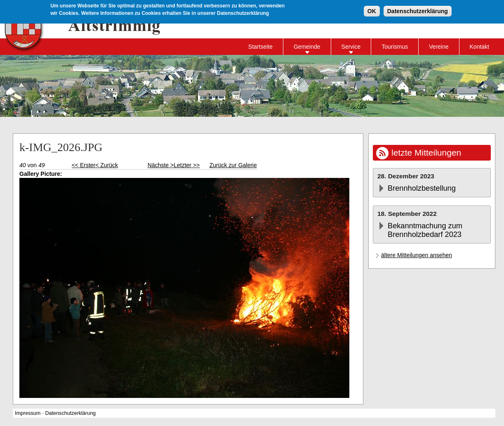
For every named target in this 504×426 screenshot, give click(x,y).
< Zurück (107, 165)
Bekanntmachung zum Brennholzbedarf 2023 (425, 230)
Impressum (28, 413)
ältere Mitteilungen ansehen (417, 255)
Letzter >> (187, 165)
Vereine (439, 47)
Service (351, 47)
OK (372, 11)
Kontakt (479, 47)
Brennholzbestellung (422, 188)
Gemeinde (307, 47)
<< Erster (84, 165)
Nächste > (161, 165)
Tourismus (395, 47)
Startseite (260, 47)
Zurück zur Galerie (233, 165)
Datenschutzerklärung (418, 11)
